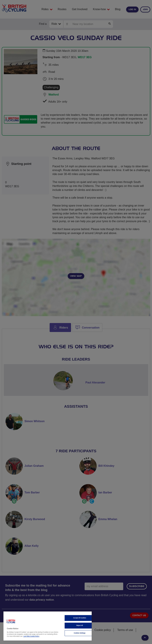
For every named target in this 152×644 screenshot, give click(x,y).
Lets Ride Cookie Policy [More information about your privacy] (31, 636)
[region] (48, 626)
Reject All (80, 625)
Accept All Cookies (80, 618)
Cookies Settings (80, 633)
